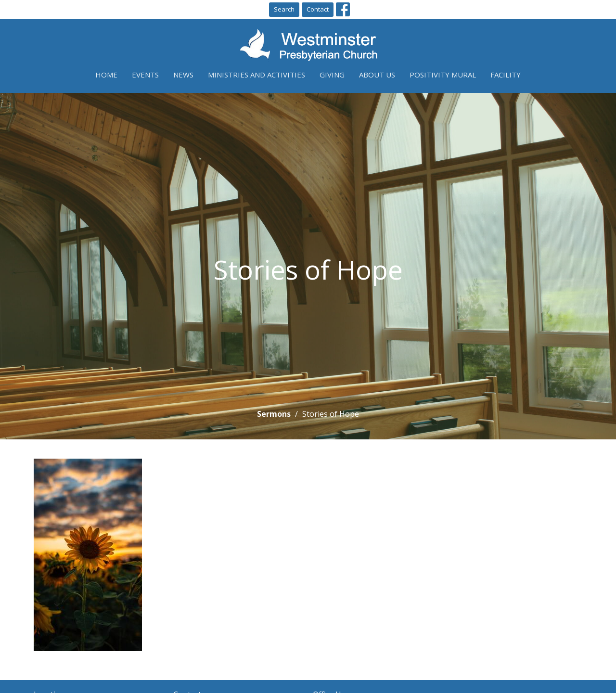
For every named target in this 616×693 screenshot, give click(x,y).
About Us (377, 75)
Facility (506, 75)
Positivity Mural (443, 75)
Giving (332, 75)
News (183, 75)
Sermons (274, 414)
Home (106, 75)
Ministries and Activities (257, 75)
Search (284, 9)
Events (145, 75)
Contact (318, 9)
